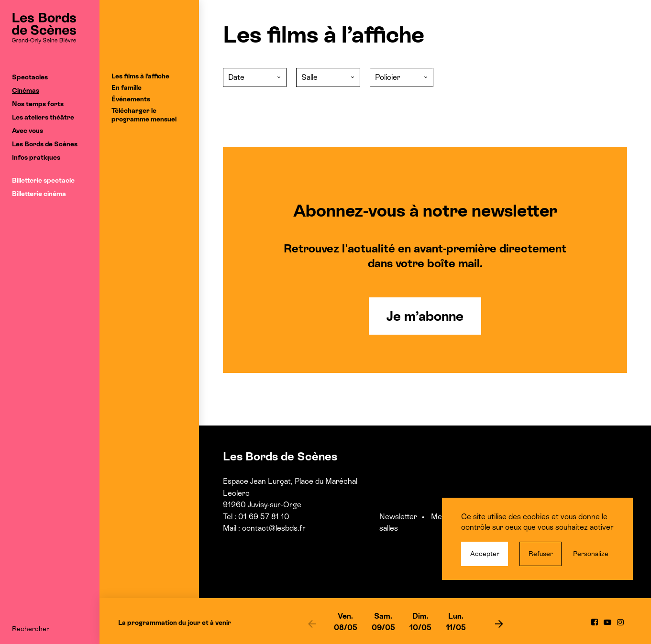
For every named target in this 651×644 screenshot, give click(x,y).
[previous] (312, 623)
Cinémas (26, 90)
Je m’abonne (425, 316)
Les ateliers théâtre (43, 117)
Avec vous (28, 131)
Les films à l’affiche (140, 76)
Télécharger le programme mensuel (144, 115)
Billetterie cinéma (39, 194)
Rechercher (31, 629)
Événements (131, 99)
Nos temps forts (38, 104)
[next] (499, 623)
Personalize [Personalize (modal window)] (591, 554)
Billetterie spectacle (43, 180)
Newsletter (398, 517)
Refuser (541, 554)
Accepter (485, 554)
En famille (127, 87)
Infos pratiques (36, 157)
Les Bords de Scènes (45, 144)
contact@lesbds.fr (274, 528)
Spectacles (30, 77)
